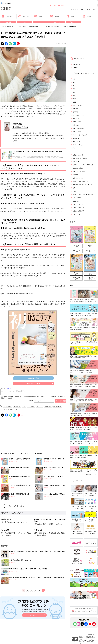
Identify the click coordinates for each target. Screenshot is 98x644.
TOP (67, 10)
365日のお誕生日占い (79, 168)
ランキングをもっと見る (16, 506)
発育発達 (75, 112)
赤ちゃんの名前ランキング (80, 181)
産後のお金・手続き (78, 128)
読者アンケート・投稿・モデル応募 (83, 165)
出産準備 (55, 16)
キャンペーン (57, 22)
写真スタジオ (73, 22)
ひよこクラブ (40, 406)
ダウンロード (34, 615)
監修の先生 (76, 201)
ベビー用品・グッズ (78, 115)
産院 (27, 133)
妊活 (94, 10)
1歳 (74, 82)
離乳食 (70, 16)
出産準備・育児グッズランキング (82, 185)
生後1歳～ (75, 68)
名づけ (38, 16)
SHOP (53, 5)
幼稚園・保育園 (77, 122)
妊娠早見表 (7, 16)
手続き (74, 191)
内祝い (61, 5)
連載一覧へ (89, 475)
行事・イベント (77, 118)
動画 (74, 148)
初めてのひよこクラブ (8, 409)
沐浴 (58, 136)
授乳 (74, 95)
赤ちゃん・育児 (85, 10)
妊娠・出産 (75, 10)
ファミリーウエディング (80, 135)
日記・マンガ (76, 142)
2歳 (74, 85)
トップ (2, 26)
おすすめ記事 (48, 406)
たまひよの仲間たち (78, 208)
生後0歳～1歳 (76, 64)
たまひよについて (78, 155)
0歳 (24, 406)
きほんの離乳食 (77, 198)
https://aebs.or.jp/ (83, 643)
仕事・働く (76, 125)
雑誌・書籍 (8, 22)
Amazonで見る (33, 378)
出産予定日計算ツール (79, 171)
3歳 (74, 89)
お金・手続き (23, 16)
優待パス (87, 16)
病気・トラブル (77, 105)
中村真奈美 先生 (20, 127)
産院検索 (75, 175)
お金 (74, 188)
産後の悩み (76, 109)
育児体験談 (76, 138)
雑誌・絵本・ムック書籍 (80, 158)
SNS (41, 22)
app (16, 409)
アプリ (25, 22)
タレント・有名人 (78, 145)
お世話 (74, 102)
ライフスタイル (31, 406)
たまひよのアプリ (78, 204)
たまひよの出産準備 (78, 211)
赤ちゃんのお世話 (22, 26)
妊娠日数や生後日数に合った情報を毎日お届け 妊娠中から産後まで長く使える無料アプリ (34, 611)
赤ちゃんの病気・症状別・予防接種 (83, 194)
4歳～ (74, 92)
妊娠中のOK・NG (78, 178)
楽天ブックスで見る (33, 383)
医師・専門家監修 (57, 406)
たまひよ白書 (76, 214)
